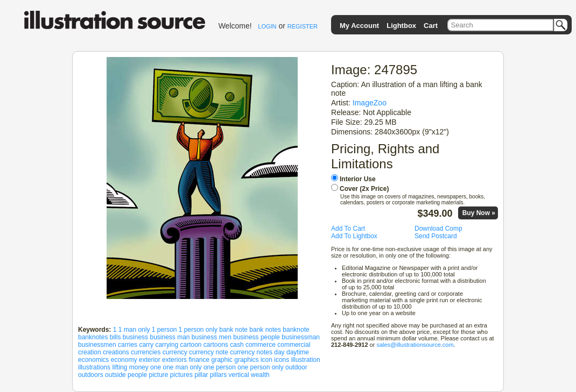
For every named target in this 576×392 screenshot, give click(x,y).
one (156, 367)
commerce (261, 345)
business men (212, 337)
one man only (182, 367)
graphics (246, 360)
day (279, 352)
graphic (222, 360)
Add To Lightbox (354, 236)
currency (175, 352)
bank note (233, 330)
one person (220, 367)
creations (116, 352)
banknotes (93, 337)
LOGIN (267, 26)
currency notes (251, 352)
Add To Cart (348, 229)
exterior (150, 360)
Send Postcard (436, 236)
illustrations (94, 367)
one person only (260, 367)
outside (115, 375)
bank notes (265, 330)
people (137, 375)
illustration (306, 360)
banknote (296, 330)
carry (146, 345)
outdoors (91, 375)
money (139, 367)
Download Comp (438, 229)
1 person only (198, 330)
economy (124, 360)
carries (128, 345)
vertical (239, 375)
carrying (167, 345)
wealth (260, 375)
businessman (301, 337)
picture (158, 375)
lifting (120, 367)
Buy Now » (479, 213)
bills (115, 337)
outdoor (296, 367)
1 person (164, 330)
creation (90, 352)
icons (282, 360)
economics (93, 360)
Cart (431, 26)
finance (199, 360)
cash (237, 345)
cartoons (216, 345)
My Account (359, 26)
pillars (218, 375)
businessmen (97, 345)
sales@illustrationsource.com (415, 345)
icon (266, 360)
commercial (294, 345)
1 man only (134, 330)
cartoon (191, 345)
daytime (298, 352)
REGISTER (303, 26)
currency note (209, 352)
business (135, 337)
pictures (181, 375)
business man (170, 337)
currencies (146, 352)
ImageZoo (370, 103)
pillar (201, 375)
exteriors (174, 360)
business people (257, 337)
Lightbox (401, 26)
